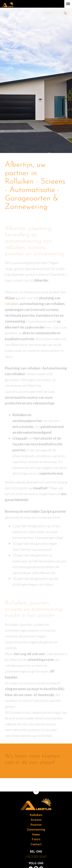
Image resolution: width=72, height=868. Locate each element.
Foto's (36, 839)
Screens (36, 820)
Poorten (36, 825)
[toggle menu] (68, 4)
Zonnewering (36, 829)
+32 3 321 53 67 (36, 857)
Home (36, 834)
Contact (36, 844)
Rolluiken (36, 815)
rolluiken (12, 304)
